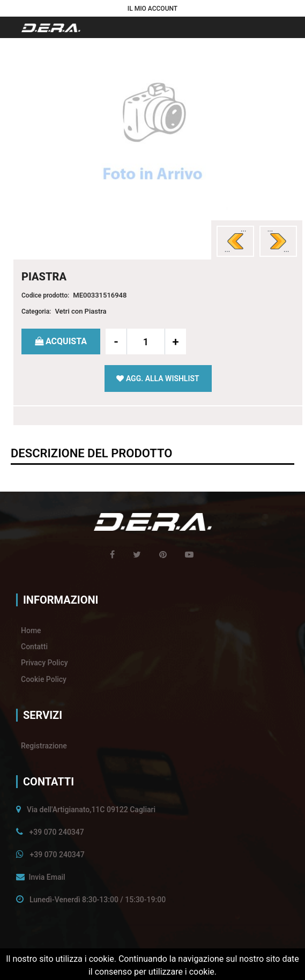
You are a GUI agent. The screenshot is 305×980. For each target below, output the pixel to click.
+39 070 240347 (56, 832)
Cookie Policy (44, 679)
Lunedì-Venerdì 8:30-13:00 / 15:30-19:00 (98, 900)
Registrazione (44, 746)
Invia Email (47, 877)
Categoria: (36, 311)
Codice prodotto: (45, 295)
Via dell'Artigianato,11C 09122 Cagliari (91, 810)
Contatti (34, 647)
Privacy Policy (44, 663)
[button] (152, 8)
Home (31, 630)
